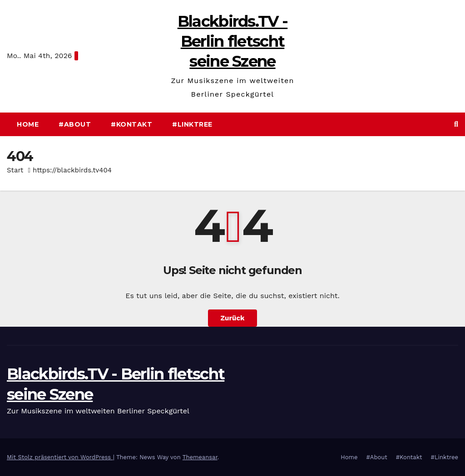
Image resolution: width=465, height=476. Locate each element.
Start (15, 170)
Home (28, 124)
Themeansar (200, 457)
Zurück (233, 318)
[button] (456, 124)
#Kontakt (131, 124)
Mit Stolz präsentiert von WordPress (60, 457)
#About (75, 124)
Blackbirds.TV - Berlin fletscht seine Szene (233, 41)
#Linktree (192, 124)
